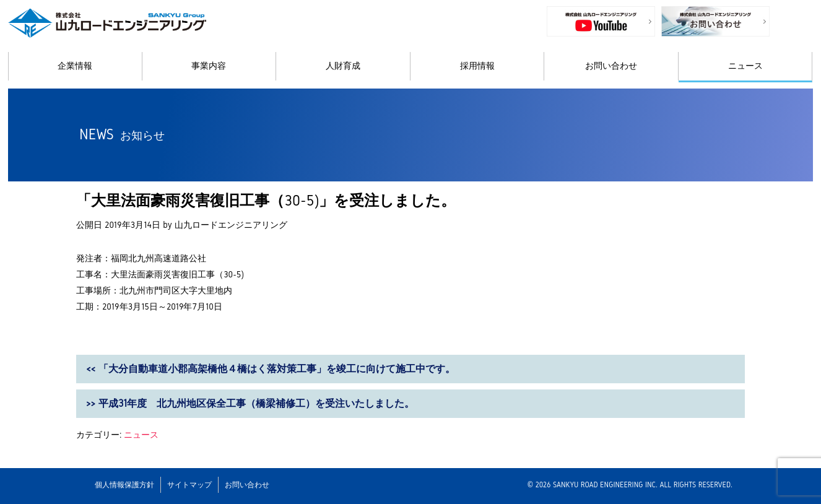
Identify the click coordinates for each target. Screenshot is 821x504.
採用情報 (477, 66)
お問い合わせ (611, 66)
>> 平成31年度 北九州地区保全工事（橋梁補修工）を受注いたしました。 (250, 403)
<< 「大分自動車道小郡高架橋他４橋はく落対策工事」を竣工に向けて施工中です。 (271, 369)
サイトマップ (189, 485)
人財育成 (343, 66)
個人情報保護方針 (124, 485)
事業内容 (209, 66)
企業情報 (75, 66)
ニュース (745, 66)
